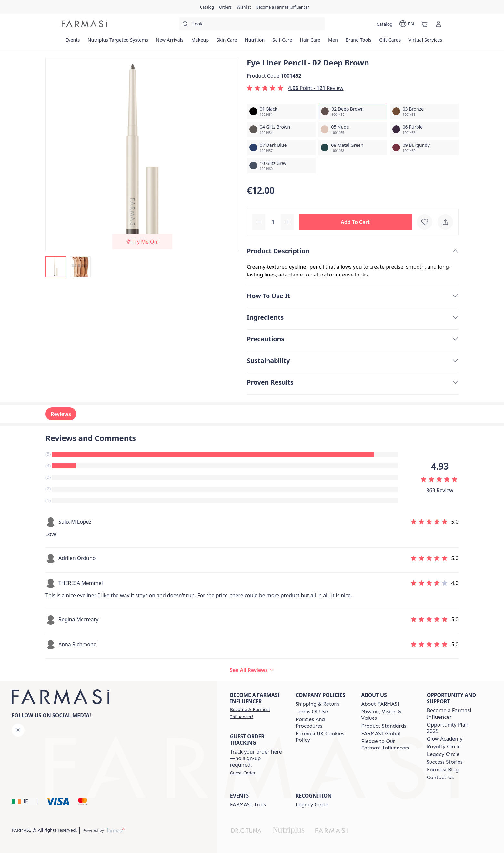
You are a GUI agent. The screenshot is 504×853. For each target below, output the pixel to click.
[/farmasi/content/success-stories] (445, 762)
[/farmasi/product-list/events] (73, 42)
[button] (355, 222)
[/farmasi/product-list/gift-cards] (390, 42)
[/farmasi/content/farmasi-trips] (248, 805)
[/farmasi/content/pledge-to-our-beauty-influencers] (388, 745)
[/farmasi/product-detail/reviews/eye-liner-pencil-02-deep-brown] (252, 670)
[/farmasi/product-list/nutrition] (255, 42)
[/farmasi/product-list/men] (333, 42)
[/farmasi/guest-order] (243, 773)
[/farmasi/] (84, 24)
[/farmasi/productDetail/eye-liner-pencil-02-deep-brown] (353, 111)
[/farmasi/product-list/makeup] (200, 42)
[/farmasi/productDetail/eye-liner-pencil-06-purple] (424, 129)
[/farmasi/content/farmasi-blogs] (443, 770)
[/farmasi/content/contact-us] (440, 778)
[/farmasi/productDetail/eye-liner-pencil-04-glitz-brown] (281, 129)
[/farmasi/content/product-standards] (384, 726)
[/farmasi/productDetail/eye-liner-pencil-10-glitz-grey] (281, 166)
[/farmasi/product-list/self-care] (282, 42)
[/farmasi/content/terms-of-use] (312, 712)
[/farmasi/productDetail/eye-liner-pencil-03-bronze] (424, 111)
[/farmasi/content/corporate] (381, 734)
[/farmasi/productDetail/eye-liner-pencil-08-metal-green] (353, 147)
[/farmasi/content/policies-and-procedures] (323, 723)
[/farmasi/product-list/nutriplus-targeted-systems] (118, 42)
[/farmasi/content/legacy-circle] (443, 754)
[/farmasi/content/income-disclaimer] (323, 737)
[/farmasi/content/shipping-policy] (317, 704)
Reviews (61, 414)
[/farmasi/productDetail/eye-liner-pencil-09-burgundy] (424, 147)
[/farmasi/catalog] (207, 7)
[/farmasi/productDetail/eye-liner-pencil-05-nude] (353, 129)
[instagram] (18, 730)
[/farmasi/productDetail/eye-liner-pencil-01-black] (281, 111)
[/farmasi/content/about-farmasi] (380, 704)
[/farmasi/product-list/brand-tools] (358, 42)
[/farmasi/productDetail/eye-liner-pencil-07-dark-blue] (281, 147)
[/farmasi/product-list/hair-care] (310, 42)
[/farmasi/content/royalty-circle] (444, 747)
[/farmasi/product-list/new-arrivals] (170, 42)
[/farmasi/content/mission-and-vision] (388, 715)
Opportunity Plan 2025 (448, 728)
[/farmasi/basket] (424, 24)
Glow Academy (445, 739)
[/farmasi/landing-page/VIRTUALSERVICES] (426, 42)
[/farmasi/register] (225, 7)
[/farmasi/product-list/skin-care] (227, 42)
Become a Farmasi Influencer (449, 714)
